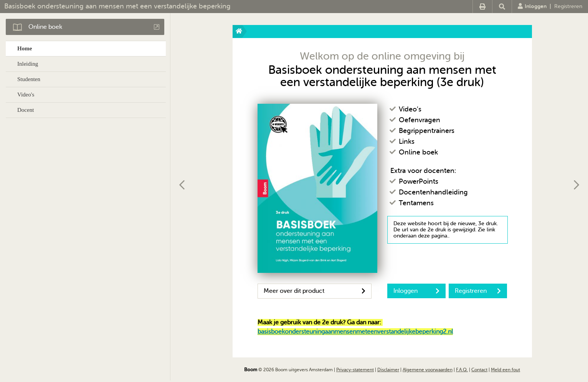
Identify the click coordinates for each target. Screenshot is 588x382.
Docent (26, 110)
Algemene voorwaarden (428, 370)
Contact (479, 370)
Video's (26, 95)
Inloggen (532, 6)
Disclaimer (388, 370)
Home (25, 48)
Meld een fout (505, 370)
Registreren (568, 6)
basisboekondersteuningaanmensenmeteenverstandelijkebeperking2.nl (355, 332)
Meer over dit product (315, 291)
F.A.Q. (462, 370)
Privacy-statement (355, 370)
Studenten (29, 79)
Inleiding (28, 64)
